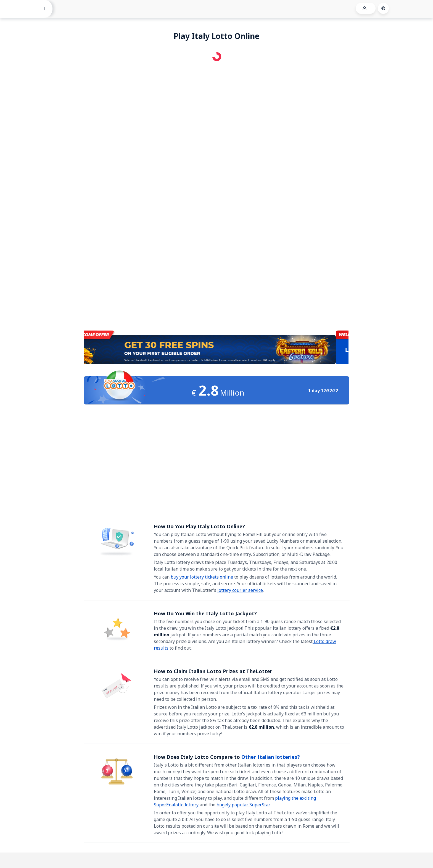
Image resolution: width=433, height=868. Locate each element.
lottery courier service (240, 590)
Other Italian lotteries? (271, 757)
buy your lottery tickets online (202, 577)
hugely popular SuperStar (243, 805)
